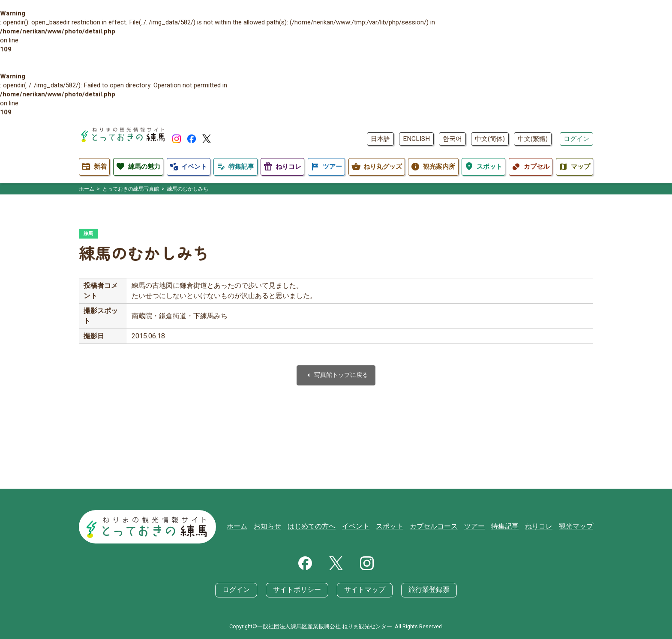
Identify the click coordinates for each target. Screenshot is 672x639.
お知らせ (285, 528)
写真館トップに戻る (336, 376)
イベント (368, 528)
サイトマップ (363, 590)
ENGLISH (416, 139)
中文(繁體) (533, 139)
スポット (400, 528)
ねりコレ (542, 528)
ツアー (481, 528)
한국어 (452, 139)
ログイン (576, 139)
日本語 (380, 139)
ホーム (256, 528)
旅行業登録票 (424, 590)
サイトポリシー (299, 590)
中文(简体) (490, 139)
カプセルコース (442, 528)
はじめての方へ (326, 528)
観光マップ (577, 528)
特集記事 (510, 528)
